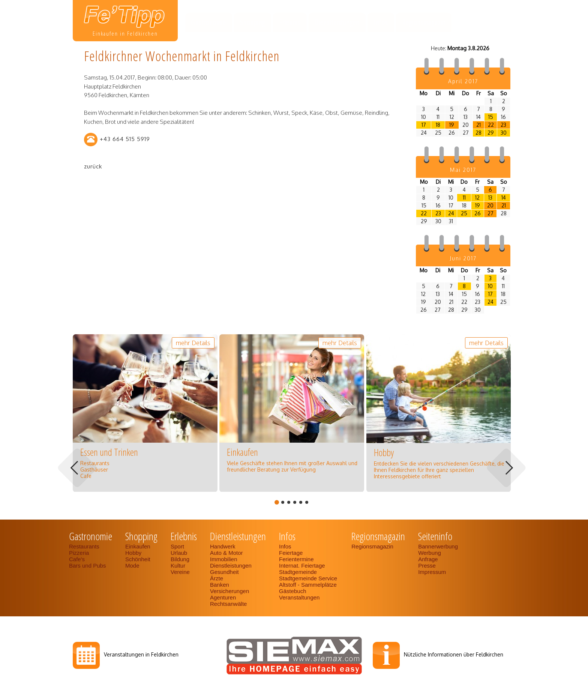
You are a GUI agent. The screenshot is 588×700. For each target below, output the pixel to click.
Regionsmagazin (424, 22)
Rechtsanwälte (228, 604)
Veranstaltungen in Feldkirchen (141, 654)
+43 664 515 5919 (125, 139)
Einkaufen (138, 546)
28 (478, 133)
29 (491, 133)
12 (477, 198)
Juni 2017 (463, 258)
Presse (427, 566)
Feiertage (291, 553)
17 (424, 125)
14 (504, 198)
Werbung (430, 553)
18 (438, 125)
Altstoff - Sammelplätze (309, 585)
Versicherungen (229, 591)
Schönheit (138, 559)
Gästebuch (293, 591)
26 (478, 213)
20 (490, 205)
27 (490, 213)
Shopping (253, 22)
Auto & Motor (226, 553)
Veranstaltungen (299, 597)
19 (452, 125)
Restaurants (84, 546)
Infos (381, 22)
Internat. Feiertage (302, 566)
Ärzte (217, 578)
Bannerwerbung (438, 546)
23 (503, 125)
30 (504, 133)
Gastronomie (209, 22)
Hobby (133, 553)
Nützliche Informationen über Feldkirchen (454, 654)
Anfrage (428, 559)
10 (490, 286)
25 (464, 213)
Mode (132, 566)
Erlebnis (290, 22)
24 (451, 213)
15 (491, 117)
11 (464, 198)
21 (478, 125)
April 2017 (463, 81)
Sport (177, 546)
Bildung (180, 559)
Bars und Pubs (87, 566)
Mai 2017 (463, 170)
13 (490, 198)
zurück (93, 166)
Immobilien (224, 559)
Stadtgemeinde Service (308, 578)
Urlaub (179, 553)
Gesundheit (224, 572)
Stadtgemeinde (298, 572)
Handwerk (223, 546)
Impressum (432, 572)
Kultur (178, 566)
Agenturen (223, 597)
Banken (220, 585)
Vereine (180, 572)
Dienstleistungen (337, 22)
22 (491, 125)
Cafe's (77, 559)
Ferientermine (296, 559)
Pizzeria (79, 553)
